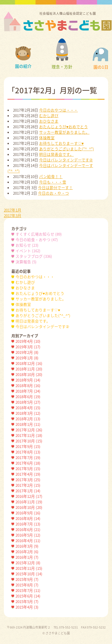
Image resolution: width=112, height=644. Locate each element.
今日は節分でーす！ (55, 187)
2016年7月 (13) (28, 524)
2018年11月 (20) (29, 369)
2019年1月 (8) (27, 358)
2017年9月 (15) (28, 446)
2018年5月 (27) (28, 402)
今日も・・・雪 (53, 182)
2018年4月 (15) (28, 408)
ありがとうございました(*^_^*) (67, 149)
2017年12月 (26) (29, 430)
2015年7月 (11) (28, 590)
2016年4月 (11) (28, 540)
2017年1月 (13, 210)
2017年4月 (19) (28, 474)
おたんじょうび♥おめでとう (63, 127)
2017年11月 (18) (29, 435)
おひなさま (49, 121)
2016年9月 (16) (28, 513)
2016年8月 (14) (28, 518)
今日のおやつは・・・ (58, 110)
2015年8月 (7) (27, 585)
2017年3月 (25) (28, 480)
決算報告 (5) (26, 262)
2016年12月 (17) (29, 496)
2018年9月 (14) (28, 380)
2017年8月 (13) (28, 452)
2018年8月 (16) (28, 385)
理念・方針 (62, 54)
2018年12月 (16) (29, 363)
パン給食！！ (51, 176)
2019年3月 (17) (28, 347)
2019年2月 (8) (27, 352)
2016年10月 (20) (29, 507)
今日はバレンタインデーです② (66, 160)
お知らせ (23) (27, 245)
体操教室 (47, 138)
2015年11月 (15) (29, 568)
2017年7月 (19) (28, 457)
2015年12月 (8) (28, 563)
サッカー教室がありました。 (64, 132)
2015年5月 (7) (27, 601)
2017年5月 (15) (28, 468)
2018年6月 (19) (28, 396)
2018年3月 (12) (28, 413)
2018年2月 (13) (28, 419)
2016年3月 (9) (27, 546)
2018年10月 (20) (29, 374)
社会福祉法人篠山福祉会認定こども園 (68, 21)
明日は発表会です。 (56, 154)
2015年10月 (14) (29, 574)
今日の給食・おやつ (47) (37, 239)
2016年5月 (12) (28, 535)
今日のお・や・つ (54, 193)
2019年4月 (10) (28, 341)
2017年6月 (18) (28, 463)
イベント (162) (28, 251)
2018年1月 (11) (28, 424)
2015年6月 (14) (28, 596)
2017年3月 (13, 215)
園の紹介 (23, 58)
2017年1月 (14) (28, 491)
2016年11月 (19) (29, 502)
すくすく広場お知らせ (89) (39, 234)
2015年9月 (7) (27, 579)
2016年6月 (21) (28, 529)
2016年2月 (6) (27, 552)
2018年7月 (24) (28, 391)
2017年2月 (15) (28, 485)
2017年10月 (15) (29, 441)
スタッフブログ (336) (34, 256)
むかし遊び (49, 115)
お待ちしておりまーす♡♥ (61, 143)
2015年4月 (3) (27, 607)
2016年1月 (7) (27, 557)
